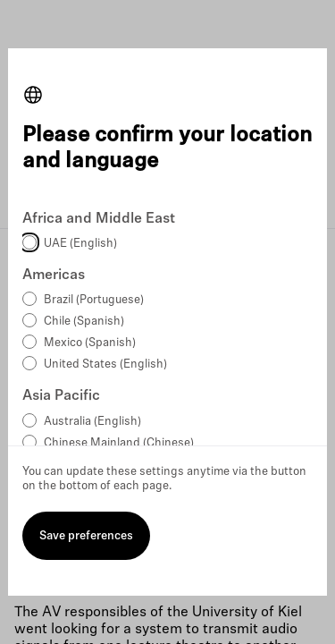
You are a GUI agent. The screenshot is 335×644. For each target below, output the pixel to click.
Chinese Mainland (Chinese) (119, 443)
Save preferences (86, 536)
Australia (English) (92, 422)
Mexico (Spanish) (90, 343)
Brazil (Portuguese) (94, 300)
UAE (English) (80, 244)
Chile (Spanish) (84, 322)
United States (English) (105, 364)
